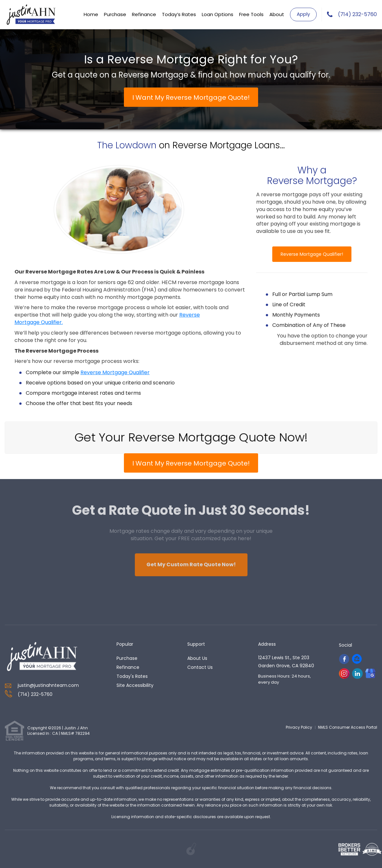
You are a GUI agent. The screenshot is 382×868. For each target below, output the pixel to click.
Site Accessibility (135, 685)
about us (197, 658)
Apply (303, 14)
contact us (200, 667)
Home (91, 14)
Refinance (144, 14)
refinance (128, 667)
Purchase (115, 14)
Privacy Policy (299, 727)
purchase (127, 658)
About (277, 14)
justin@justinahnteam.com (48, 685)
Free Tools (251, 14)
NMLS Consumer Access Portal (348, 727)
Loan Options (218, 14)
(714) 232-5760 (357, 14)
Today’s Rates (179, 14)
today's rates (132, 676)
